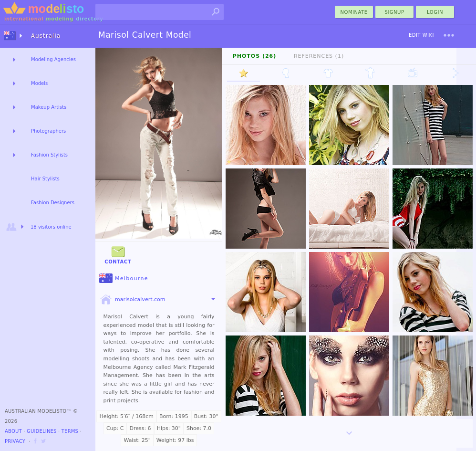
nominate (354, 12)
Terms (70, 431)
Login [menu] (435, 12)
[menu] (449, 35)
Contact (118, 254)
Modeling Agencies (53, 59)
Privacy (15, 441)
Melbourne (124, 278)
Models (39, 83)
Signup (395, 12)
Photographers (48, 131)
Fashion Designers (53, 203)
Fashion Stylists (49, 155)
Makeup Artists (49, 107)
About (13, 431)
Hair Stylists (45, 179)
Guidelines (42, 431)
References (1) (319, 56)
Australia (46, 36)
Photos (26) (255, 56)
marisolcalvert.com (132, 300)
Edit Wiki (421, 35)
